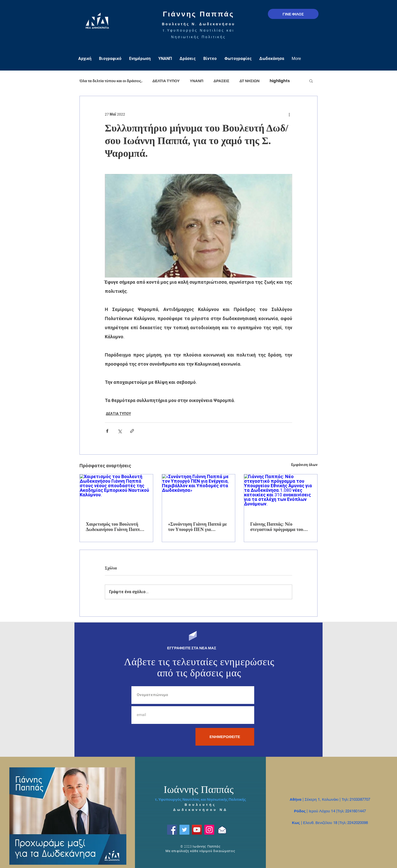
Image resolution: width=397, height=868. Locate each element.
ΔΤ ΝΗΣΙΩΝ (250, 81)
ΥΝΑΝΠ (197, 81)
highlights (280, 81)
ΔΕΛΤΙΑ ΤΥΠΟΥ (166, 81)
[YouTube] (197, 830)
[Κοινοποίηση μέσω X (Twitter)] (120, 431)
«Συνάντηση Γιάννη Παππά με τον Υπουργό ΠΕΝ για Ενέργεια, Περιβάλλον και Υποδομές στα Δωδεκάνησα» (198, 527)
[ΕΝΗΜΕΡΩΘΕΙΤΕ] (225, 737)
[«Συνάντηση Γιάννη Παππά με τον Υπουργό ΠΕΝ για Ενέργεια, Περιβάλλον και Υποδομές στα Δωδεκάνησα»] (199, 495)
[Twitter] (184, 830)
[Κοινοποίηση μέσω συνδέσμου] (132, 431)
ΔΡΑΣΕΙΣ (221, 81)
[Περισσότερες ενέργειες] (289, 114)
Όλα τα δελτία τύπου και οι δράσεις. (111, 81)
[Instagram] (209, 830)
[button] (311, 81)
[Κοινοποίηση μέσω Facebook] (107, 431)
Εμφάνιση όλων (304, 465)
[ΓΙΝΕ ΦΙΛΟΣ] (293, 14)
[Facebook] (172, 830)
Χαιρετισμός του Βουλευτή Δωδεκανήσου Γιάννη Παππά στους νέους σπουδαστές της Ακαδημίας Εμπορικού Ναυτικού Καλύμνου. (114, 527)
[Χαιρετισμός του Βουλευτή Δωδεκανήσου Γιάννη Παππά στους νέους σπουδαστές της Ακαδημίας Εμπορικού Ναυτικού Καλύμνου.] (116, 495)
